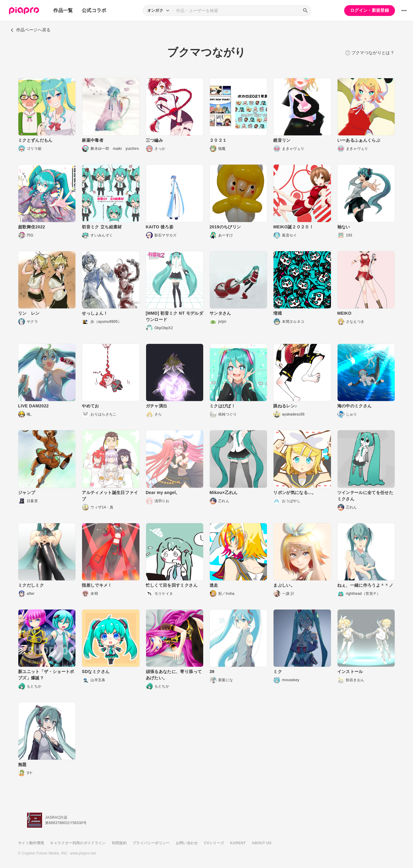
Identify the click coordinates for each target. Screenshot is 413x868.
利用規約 (119, 843)
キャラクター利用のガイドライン (78, 843)
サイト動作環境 (31, 843)
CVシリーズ (214, 843)
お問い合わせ (187, 843)
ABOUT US (262, 843)
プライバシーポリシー (151, 843)
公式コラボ (94, 10)
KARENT (238, 843)
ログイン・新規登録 (370, 10)
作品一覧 (63, 10)
